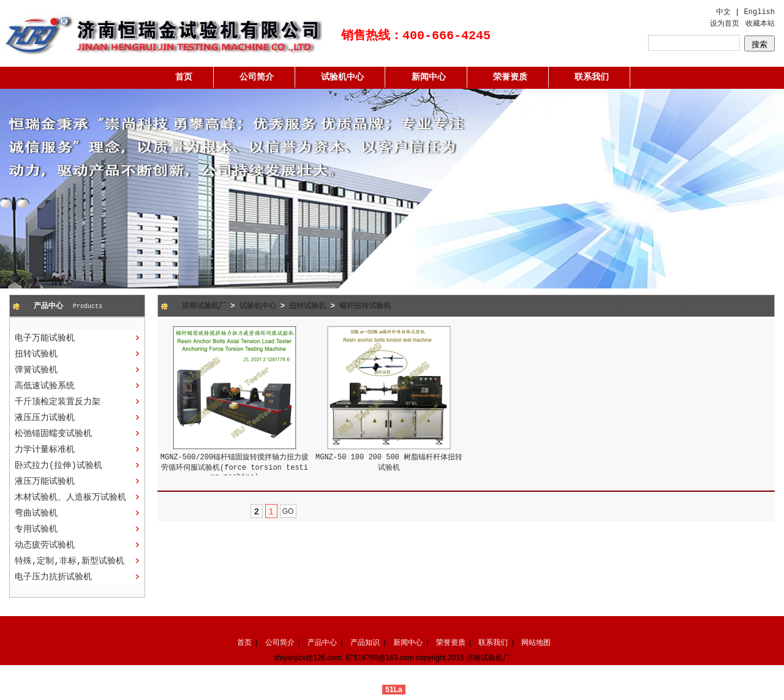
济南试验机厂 (204, 306)
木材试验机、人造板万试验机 (70, 497)
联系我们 (592, 77)
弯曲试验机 (36, 513)
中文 (723, 12)
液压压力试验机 (45, 418)
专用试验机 (36, 529)
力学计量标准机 (45, 450)
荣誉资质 (510, 77)
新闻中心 (429, 77)
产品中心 (322, 642)
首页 (184, 77)
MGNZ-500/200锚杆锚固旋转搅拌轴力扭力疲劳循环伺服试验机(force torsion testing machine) (235, 467)
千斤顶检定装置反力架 (58, 402)
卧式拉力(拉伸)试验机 (58, 465)
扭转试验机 (36, 354)
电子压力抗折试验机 (53, 577)
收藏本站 (760, 24)
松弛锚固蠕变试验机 (53, 434)
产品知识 (365, 642)
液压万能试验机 (45, 481)
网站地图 (536, 642)
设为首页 (725, 24)
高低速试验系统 (45, 386)
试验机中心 (342, 77)
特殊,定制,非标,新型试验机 (70, 561)
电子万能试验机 (45, 338)
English (759, 12)
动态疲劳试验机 (45, 545)
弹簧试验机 (36, 370)
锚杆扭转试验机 (365, 306)
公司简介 (257, 77)
